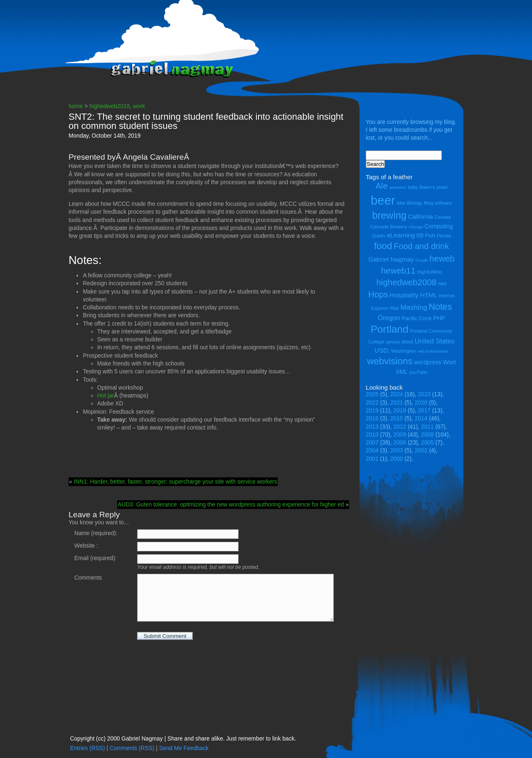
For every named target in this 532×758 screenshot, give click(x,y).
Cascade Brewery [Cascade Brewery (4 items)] (389, 227)
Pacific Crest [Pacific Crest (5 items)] (416, 318)
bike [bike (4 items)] (401, 203)
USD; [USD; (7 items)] (382, 350)
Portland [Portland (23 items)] (390, 329)
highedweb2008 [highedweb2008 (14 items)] (406, 282)
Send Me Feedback (184, 748)
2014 (421, 419)
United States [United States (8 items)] (434, 341)
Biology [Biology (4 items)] (415, 203)
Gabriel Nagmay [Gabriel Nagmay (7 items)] (391, 259)
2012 (400, 427)
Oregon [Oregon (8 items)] (389, 318)
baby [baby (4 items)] (413, 187)
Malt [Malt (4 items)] (394, 308)
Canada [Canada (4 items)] (442, 217)
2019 (372, 411)
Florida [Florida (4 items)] (444, 236)
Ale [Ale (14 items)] (382, 186)
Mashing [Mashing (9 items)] (414, 307)
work (139, 106)
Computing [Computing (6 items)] (438, 226)
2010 (372, 435)
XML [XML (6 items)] (402, 372)
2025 (372, 394)
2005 (427, 443)
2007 (372, 443)
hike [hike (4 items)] (442, 284)
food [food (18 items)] (383, 246)
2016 (372, 419)
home (76, 106)
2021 (397, 403)
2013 (372, 427)
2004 (372, 451)
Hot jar (106, 396)
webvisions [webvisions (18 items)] (390, 361)
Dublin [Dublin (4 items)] (379, 236)
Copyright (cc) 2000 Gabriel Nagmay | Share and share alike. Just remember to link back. (183, 739)
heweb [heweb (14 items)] (442, 258)
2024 (397, 394)
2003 (397, 451)
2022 (372, 403)
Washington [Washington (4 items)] (403, 351)
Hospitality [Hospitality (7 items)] (404, 295)
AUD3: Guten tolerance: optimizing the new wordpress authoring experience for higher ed (231, 505)
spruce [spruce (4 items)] (393, 342)
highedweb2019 (110, 106)
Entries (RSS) (87, 748)
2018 (400, 411)
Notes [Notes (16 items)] (440, 307)
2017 (424, 411)
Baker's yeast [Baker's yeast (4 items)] (433, 187)
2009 (400, 435)
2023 (424, 394)
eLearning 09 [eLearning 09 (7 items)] (405, 235)
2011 (427, 427)
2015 (397, 419)
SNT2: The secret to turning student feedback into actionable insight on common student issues (206, 121)
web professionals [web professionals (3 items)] (433, 351)
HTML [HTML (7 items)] (429, 295)
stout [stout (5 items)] (407, 342)
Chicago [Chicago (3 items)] (416, 227)
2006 (400, 443)
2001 (372, 459)
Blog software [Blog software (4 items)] (438, 203)
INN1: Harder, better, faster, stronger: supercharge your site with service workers (175, 482)
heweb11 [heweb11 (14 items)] (398, 270)
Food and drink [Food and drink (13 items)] (421, 246)
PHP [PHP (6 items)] (439, 318)
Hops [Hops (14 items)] (378, 294)
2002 (421, 451)
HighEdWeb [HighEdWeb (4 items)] (430, 272)
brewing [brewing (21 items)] (389, 215)
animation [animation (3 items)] (398, 188)
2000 (397, 459)
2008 (427, 435)
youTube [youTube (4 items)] (418, 372)
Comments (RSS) (132, 748)
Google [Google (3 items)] (421, 260)
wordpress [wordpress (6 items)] (427, 362)
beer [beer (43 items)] (383, 200)
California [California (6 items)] (421, 217)
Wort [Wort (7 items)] (449, 362)
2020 (421, 403)
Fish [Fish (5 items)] (430, 236)
